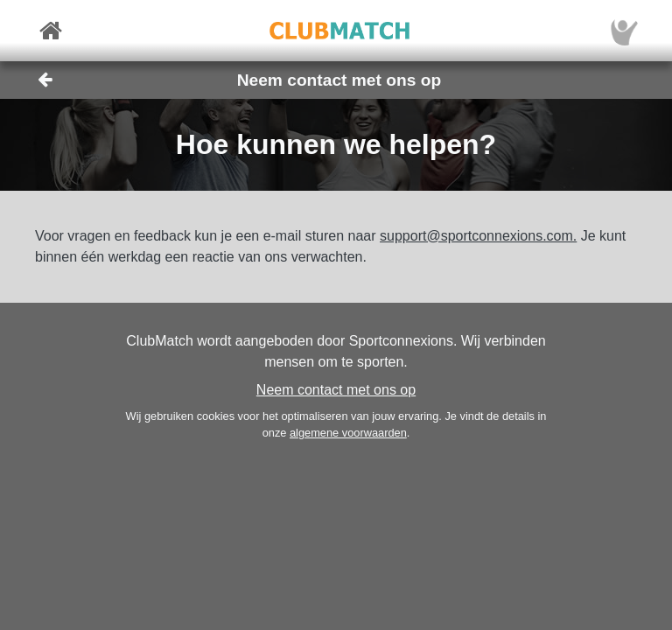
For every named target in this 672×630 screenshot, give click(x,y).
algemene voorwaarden (348, 433)
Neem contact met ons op (336, 390)
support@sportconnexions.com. (478, 236)
